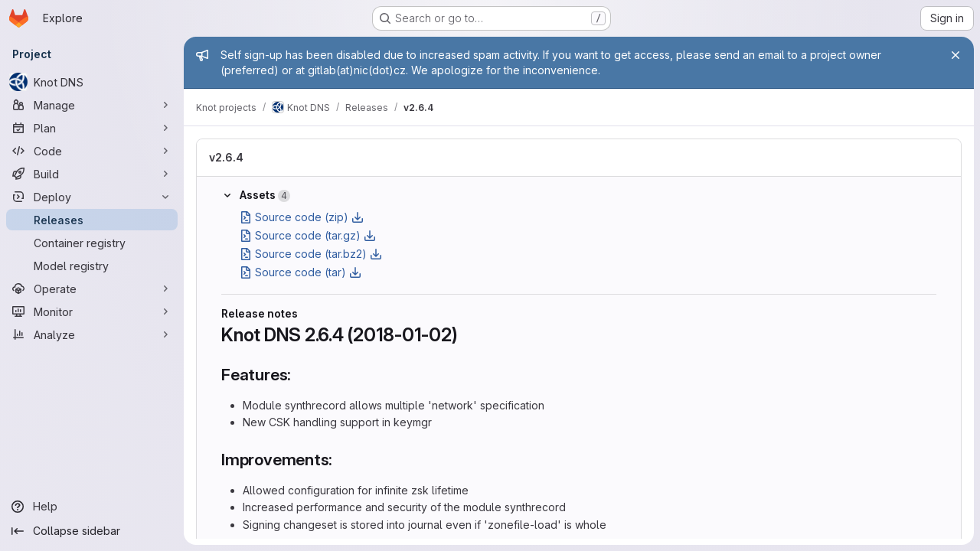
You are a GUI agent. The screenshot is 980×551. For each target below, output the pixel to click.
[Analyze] (92, 334)
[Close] (955, 55)
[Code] (92, 151)
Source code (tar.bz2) (311, 254)
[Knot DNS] (92, 82)
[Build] (92, 174)
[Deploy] (92, 197)
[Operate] (92, 289)
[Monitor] (92, 311)
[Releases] (92, 220)
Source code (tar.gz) (308, 235)
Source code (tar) (301, 272)
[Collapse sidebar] (92, 531)
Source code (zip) (302, 217)
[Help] (92, 507)
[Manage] (92, 105)
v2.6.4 (226, 157)
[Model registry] (92, 266)
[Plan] (92, 128)
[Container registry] (92, 243)
